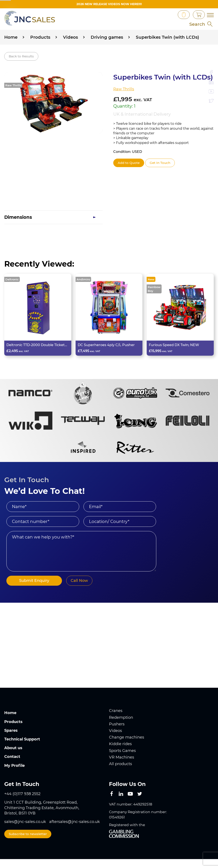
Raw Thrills (13, 96)
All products (120, 774)
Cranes (116, 721)
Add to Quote (129, 173)
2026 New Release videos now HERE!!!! (109, 4)
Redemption (121, 728)
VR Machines (122, 768)
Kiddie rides (120, 754)
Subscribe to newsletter (28, 845)
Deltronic (12, 290)
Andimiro (83, 290)
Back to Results (21, 66)
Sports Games (122, 761)
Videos (115, 741)
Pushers (117, 734)
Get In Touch (160, 173)
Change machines (127, 748)
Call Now (77, 591)
